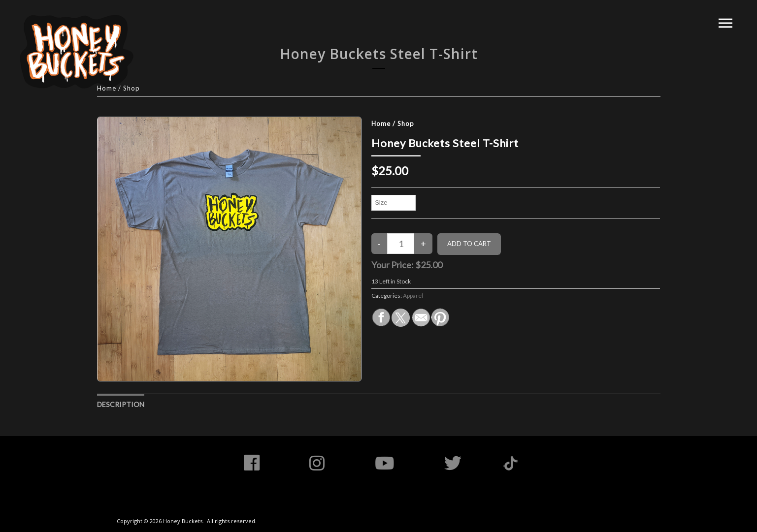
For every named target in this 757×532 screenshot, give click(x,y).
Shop (406, 124)
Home (381, 124)
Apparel (413, 296)
